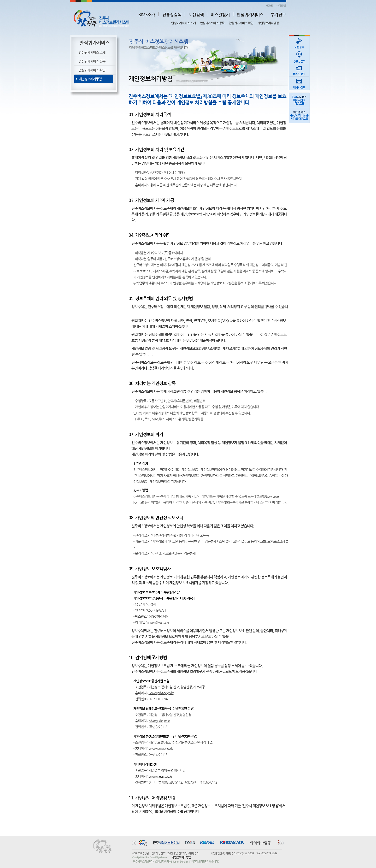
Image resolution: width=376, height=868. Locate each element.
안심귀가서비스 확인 (241, 23)
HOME (269, 5)
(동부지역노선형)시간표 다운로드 (299, 115)
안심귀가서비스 (250, 15)
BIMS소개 (147, 15)
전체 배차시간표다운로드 (299, 100)
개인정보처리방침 (268, 23)
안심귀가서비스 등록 (212, 23)
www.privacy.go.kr (161, 693)
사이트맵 (281, 5)
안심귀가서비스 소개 (183, 23)
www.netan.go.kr (160, 776)
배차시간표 (299, 83)
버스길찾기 (220, 15)
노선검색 (196, 15)
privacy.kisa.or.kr (159, 721)
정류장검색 (172, 15)
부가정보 (278, 15)
